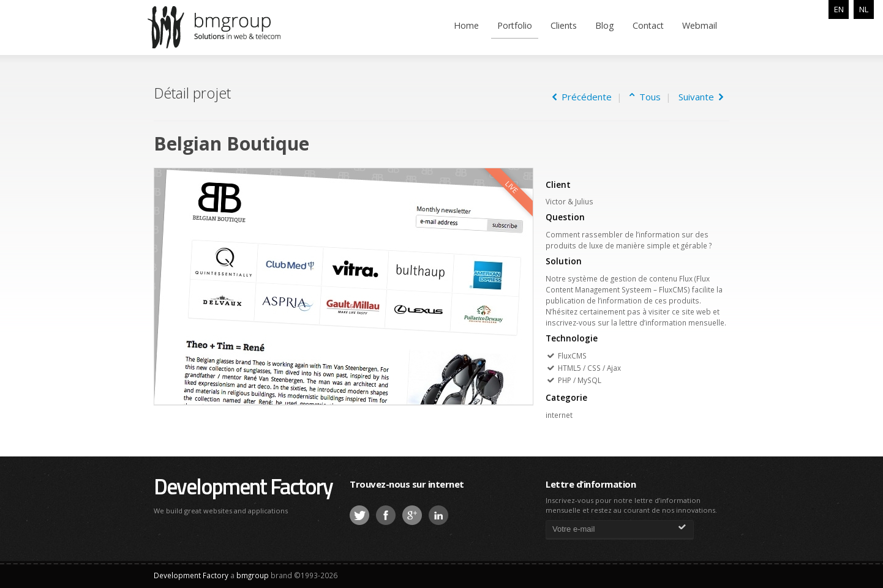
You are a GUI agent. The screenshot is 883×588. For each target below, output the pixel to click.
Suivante (701, 97)
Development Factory (243, 486)
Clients (564, 25)
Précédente (582, 97)
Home (466, 25)
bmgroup (233, 27)
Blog (605, 25)
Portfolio (515, 25)
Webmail (700, 25)
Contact (648, 25)
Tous (648, 97)
